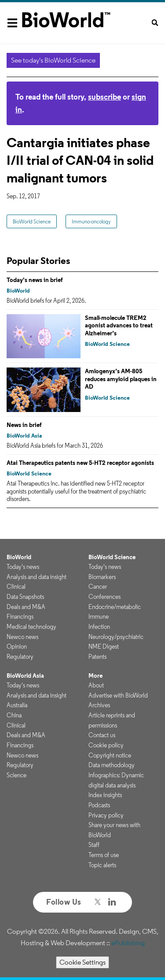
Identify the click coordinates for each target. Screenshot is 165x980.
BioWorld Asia (24, 436)
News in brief (24, 425)
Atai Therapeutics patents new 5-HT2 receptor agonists (80, 463)
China (14, 715)
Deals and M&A (26, 607)
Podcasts (99, 805)
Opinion (17, 646)
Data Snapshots (25, 597)
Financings (20, 616)
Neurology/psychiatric (116, 637)
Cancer (98, 587)
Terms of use (104, 855)
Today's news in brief (35, 280)
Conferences (104, 597)
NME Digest (104, 646)
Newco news (22, 637)
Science (16, 775)
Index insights (105, 795)
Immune (99, 616)
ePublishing (128, 943)
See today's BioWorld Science (53, 60)
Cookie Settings (82, 962)
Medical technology (31, 627)
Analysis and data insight (37, 577)
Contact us (102, 735)
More (95, 676)
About (96, 685)
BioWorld (18, 291)
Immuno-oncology (91, 221)
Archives (99, 705)
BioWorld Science (32, 221)
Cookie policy (106, 745)
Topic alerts (102, 865)
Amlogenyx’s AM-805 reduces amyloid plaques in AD (121, 379)
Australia (17, 705)
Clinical (16, 587)
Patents (97, 657)
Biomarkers (102, 577)
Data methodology (112, 765)
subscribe (104, 97)
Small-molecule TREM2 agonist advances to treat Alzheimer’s (119, 325)
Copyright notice (110, 755)
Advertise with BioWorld (118, 695)
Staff (94, 845)
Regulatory (20, 657)
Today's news (23, 567)
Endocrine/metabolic (115, 607)
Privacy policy (106, 815)
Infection (99, 627)
